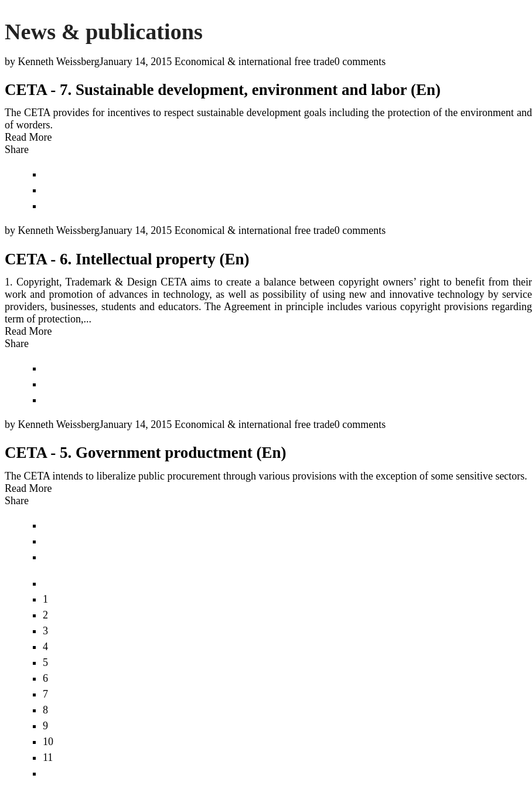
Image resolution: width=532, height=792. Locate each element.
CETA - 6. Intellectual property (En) (127, 259)
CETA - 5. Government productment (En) (146, 453)
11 (48, 757)
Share (17, 149)
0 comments (360, 62)
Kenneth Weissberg (59, 62)
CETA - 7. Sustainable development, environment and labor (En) (223, 90)
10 (48, 742)
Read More (28, 137)
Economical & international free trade (255, 62)
